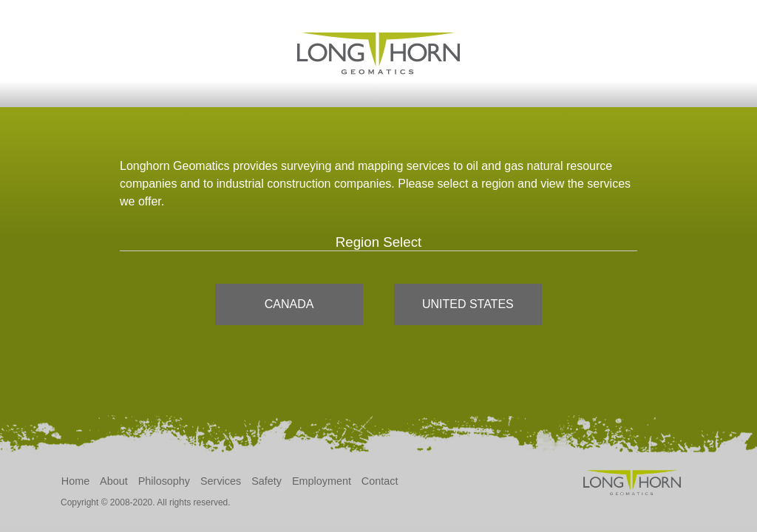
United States (468, 304)
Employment (322, 481)
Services (221, 481)
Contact (380, 481)
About (114, 481)
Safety (267, 481)
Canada (289, 304)
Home (75, 481)
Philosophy (164, 481)
